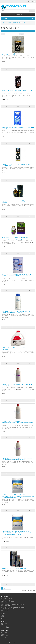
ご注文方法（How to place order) (8, 600)
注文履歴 (3, 634)
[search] (15, 11)
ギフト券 (3, 625)
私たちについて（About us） (7, 599)
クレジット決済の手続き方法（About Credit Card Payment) (13, 607)
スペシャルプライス (5, 628)
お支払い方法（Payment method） (8, 601)
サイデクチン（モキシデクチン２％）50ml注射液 (14, 568)
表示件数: (21, 34)
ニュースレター (4, 637)
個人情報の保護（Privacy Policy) (7, 609)
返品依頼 (3, 617)
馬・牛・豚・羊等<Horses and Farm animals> (16, 23)
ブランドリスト (4, 623)
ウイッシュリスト (4, 636)
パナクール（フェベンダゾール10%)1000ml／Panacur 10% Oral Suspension (18, 348)
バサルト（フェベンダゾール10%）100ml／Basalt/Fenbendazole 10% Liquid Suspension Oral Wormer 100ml (17, 423)
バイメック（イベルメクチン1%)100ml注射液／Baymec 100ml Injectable (17, 202)
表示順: (3, 34)
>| (9, 588)
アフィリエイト (4, 626)
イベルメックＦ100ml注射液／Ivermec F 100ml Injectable (17, 54)
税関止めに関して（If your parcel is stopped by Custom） (13, 604)
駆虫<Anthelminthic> (7, 24)
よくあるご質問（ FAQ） (6, 606)
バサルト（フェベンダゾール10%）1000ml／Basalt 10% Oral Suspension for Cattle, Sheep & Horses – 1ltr (17, 385)
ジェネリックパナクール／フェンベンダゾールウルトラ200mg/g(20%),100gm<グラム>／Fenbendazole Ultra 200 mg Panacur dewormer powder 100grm (18, 496)
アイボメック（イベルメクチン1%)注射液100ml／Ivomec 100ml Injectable (18, 128)
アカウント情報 (4, 633)
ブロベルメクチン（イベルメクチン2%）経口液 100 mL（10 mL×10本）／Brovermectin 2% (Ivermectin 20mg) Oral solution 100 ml (17, 276)
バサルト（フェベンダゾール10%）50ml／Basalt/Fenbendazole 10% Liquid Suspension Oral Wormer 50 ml (18, 459)
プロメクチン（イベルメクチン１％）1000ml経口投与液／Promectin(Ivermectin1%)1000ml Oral (16, 312)
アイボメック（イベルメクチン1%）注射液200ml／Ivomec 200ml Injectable (16, 165)
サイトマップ (4, 618)
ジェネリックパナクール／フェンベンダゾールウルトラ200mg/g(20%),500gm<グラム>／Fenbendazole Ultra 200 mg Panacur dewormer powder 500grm (18, 533)
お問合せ (3, 615)
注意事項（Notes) (5, 610)
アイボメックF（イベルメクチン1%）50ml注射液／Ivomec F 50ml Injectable (17, 91)
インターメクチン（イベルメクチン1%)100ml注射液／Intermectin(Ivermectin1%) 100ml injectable (15, 238)
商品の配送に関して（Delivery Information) (10, 603)
